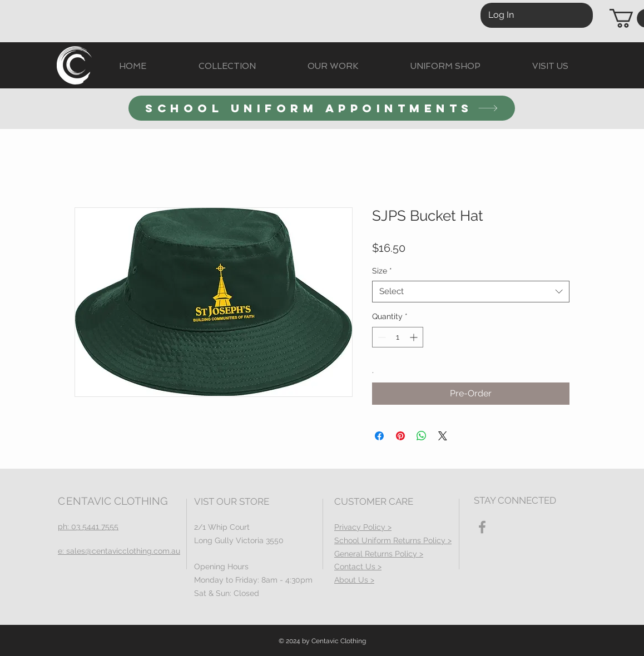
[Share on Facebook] (379, 436)
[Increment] (415, 337)
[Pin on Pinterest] (400, 436)
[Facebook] (482, 527)
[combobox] (471, 292)
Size (382, 271)
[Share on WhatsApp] (422, 436)
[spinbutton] (398, 337)
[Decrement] (381, 337)
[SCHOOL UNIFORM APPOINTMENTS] (322, 108)
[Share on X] (443, 436)
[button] (227, 66)
